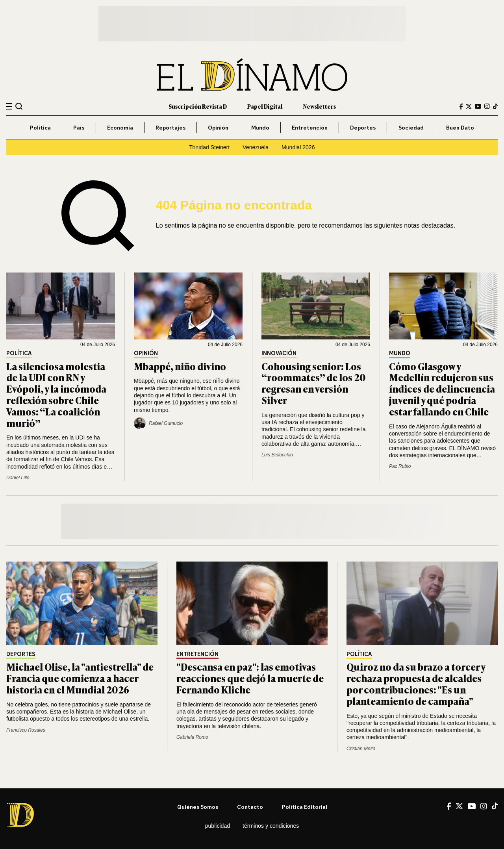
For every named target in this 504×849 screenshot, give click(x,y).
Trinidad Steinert (209, 147)
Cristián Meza (361, 749)
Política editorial (305, 807)
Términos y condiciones (271, 826)
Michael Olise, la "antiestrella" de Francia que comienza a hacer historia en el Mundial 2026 (80, 678)
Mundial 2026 (298, 147)
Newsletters (320, 106)
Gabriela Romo (192, 737)
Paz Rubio (400, 466)
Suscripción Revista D (198, 106)
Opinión (218, 127)
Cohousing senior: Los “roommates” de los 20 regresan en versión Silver (314, 383)
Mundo (260, 127)
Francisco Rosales (26, 730)
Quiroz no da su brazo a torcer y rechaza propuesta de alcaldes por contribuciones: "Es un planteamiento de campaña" (416, 683)
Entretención (310, 127)
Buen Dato (460, 127)
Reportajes (170, 127)
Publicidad (218, 826)
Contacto (250, 807)
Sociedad (411, 127)
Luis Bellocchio (277, 455)
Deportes (363, 127)
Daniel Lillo (18, 478)
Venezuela (256, 147)
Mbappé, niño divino (180, 366)
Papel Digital (265, 106)
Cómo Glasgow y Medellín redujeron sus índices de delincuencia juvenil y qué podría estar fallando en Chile (442, 389)
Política (40, 127)
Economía (120, 127)
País (79, 127)
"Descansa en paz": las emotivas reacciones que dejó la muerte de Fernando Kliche (250, 678)
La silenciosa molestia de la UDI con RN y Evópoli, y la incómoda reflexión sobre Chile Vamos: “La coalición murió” (56, 394)
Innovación (279, 353)
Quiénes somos (198, 807)
